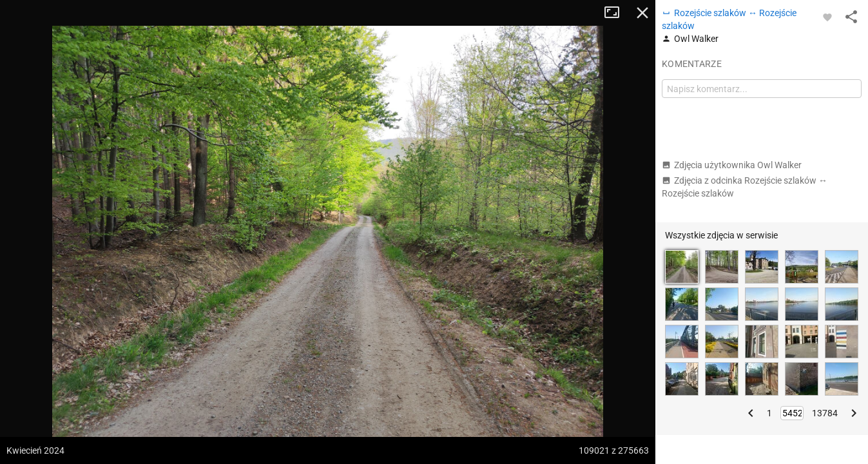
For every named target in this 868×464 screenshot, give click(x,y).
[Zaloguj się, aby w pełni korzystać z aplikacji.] (827, 17)
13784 (825, 413)
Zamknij (642, 13)
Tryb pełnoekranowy (617, 13)
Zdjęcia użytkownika (732, 165)
